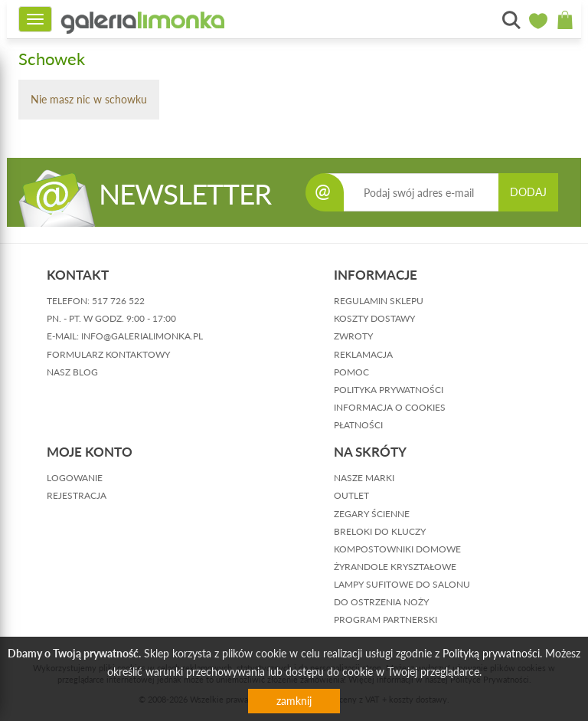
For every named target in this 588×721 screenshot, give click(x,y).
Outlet (351, 495)
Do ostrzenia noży (381, 602)
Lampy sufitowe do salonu (402, 584)
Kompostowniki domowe (397, 549)
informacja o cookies (390, 407)
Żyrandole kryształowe (395, 567)
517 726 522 (118, 301)
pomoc (351, 372)
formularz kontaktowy (108, 354)
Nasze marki (364, 478)
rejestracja (77, 495)
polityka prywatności (389, 390)
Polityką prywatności (491, 653)
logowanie (75, 478)
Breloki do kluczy (380, 531)
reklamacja (363, 354)
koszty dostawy (374, 318)
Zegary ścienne (372, 514)
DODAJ (528, 192)
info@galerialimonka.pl (142, 336)
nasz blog (72, 372)
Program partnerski (385, 619)
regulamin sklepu (379, 301)
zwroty (353, 336)
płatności (358, 425)
